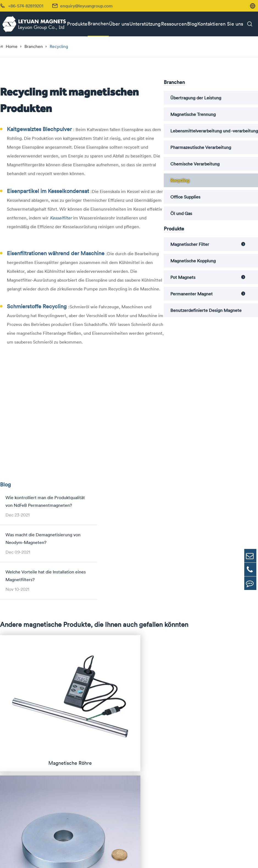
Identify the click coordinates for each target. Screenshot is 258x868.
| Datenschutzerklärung (233, 857)
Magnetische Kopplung (193, 261)
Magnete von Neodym (24, 700)
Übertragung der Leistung (196, 98)
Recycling (59, 46)
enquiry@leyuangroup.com (86, 6)
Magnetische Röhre (77, 676)
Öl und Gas (181, 213)
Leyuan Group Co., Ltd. (52, 857)
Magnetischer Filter (190, 244)
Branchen (98, 24)
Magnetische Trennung (193, 114)
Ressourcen (174, 24)
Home (12, 46)
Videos (214, 742)
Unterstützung (145, 24)
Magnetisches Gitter (78, 685)
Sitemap (201, 857)
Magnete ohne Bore (77, 735)
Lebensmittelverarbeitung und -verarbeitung (214, 131)
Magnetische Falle (76, 704)
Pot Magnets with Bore (80, 744)
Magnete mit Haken (77, 763)
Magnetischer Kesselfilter (83, 714)
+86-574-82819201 (25, 817)
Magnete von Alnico (22, 719)
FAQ (212, 704)
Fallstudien (218, 714)
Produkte (77, 24)
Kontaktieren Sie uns (220, 24)
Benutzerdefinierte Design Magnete (206, 310)
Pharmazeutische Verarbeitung (201, 147)
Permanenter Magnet (192, 294)
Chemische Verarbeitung (195, 164)
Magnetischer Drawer (79, 695)
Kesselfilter (61, 218)
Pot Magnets (183, 277)
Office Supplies (185, 197)
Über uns (119, 24)
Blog (192, 24)
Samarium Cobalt (20, 709)
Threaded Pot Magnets (80, 753)
